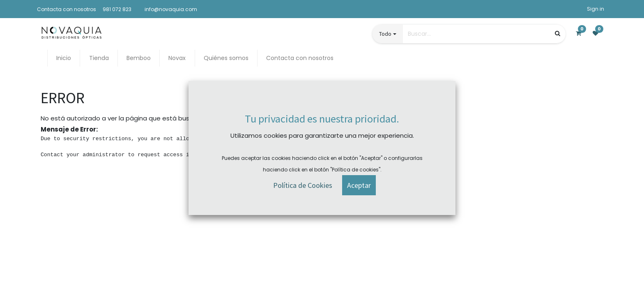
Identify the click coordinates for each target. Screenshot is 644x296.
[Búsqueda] (558, 34)
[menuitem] (64, 58)
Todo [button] (385, 34)
